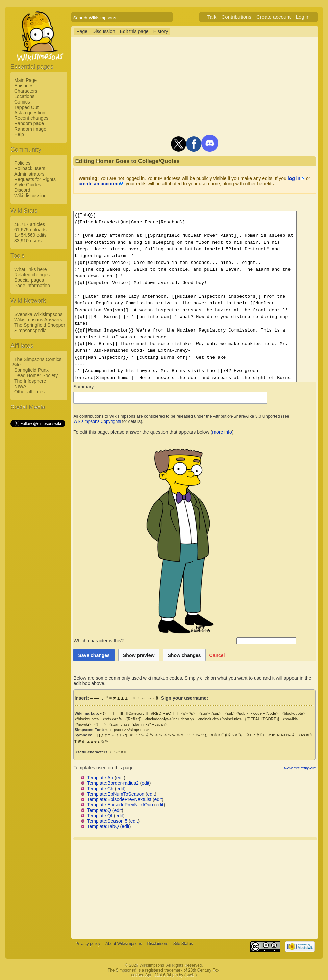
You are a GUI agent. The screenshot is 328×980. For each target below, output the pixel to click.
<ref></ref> (112, 719)
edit (120, 778)
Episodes (24, 86)
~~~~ (215, 698)
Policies (22, 163)
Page (82, 31)
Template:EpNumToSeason (116, 794)
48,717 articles (30, 224)
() (206, 735)
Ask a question (30, 113)
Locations (24, 96)
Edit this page (134, 31)
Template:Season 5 (107, 821)
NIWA (20, 386)
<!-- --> (80, 724)
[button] (217, 655)
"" (202, 735)
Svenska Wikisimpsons (38, 314)
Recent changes (31, 118)
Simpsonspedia (30, 331)
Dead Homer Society (36, 375)
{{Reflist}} (133, 719)
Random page (29, 123)
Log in (311, 17)
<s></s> (188, 713)
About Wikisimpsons (124, 944)
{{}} (103, 713)
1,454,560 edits (30, 235)
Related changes (32, 275)
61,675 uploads (30, 230)
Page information (32, 286)
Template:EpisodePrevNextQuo (120, 805)
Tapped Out (26, 107)
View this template (308, 768)
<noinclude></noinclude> (220, 719)
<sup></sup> (210, 713)
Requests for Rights (35, 179)
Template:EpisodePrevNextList (119, 799)
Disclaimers (157, 944)
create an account (98, 184)
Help (19, 134)
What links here (30, 269)
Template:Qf (99, 816)
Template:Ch (100, 789)
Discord (22, 190)
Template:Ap (100, 778)
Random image (30, 129)
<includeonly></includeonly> (169, 719)
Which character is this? (154, 641)
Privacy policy (88, 944)
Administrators (29, 174)
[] (114, 713)
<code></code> (265, 713)
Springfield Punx (31, 370)
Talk (220, 17)
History (161, 31)
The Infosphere (30, 381)
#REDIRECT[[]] (164, 713)
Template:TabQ (103, 826)
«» (198, 735)
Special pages (29, 280)
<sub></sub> (236, 713)
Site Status (183, 944)
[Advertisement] (37, 529)
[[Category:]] (137, 713)
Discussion (104, 31)
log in (294, 178)
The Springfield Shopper (40, 325)
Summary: (84, 387)
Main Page (26, 80)
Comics (22, 102)
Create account (282, 17)
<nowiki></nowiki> (298, 719)
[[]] (121, 713)
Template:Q (99, 810)
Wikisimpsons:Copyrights (97, 421)
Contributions (245, 17)
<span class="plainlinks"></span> (118, 724)
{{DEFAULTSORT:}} (262, 719)
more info (222, 432)
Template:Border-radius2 (113, 783)
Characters (26, 91)
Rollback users (30, 168)
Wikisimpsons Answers (38, 320)
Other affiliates (29, 392)
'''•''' (117, 752)
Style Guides (28, 185)
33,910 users (28, 241)
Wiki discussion (30, 196)
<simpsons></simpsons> (127, 730)
